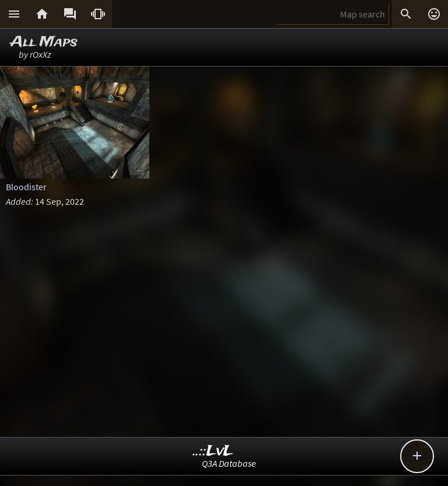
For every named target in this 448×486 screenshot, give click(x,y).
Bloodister (26, 187)
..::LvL (213, 451)
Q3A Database (229, 463)
